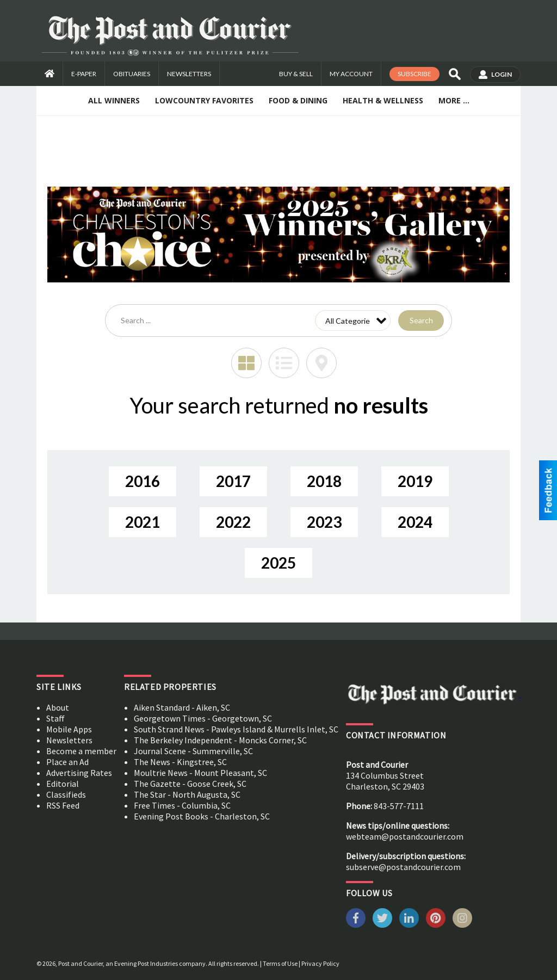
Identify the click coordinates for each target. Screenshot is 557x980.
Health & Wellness (383, 100)
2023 (324, 522)
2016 (143, 481)
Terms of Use (280, 963)
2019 (415, 481)
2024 (415, 522)
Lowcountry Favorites (204, 100)
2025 (278, 563)
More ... (454, 100)
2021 (143, 522)
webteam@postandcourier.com (405, 836)
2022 (233, 522)
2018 (324, 481)
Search (421, 320)
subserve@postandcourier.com (403, 867)
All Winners (114, 100)
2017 (233, 481)
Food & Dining (298, 100)
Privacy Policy (320, 963)
